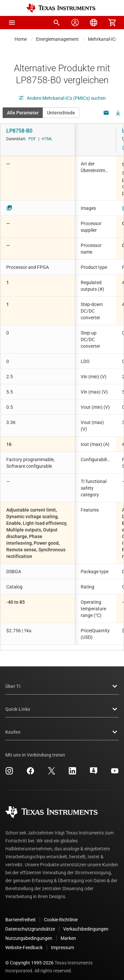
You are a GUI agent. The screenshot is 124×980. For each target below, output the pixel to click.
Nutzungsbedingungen (29, 933)
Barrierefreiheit (21, 914)
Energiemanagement (57, 39)
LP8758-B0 (19, 131)
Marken (68, 933)
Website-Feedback (24, 942)
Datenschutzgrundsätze (30, 924)
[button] (12, 23)
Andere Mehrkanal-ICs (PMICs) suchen (62, 98)
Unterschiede (61, 113)
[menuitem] (57, 23)
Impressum (62, 942)
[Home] (61, 8)
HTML (47, 139)
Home (21, 39)
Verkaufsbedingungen (86, 924)
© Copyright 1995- (29, 957)
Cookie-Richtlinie (61, 914)
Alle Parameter (23, 113)
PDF (32, 139)
